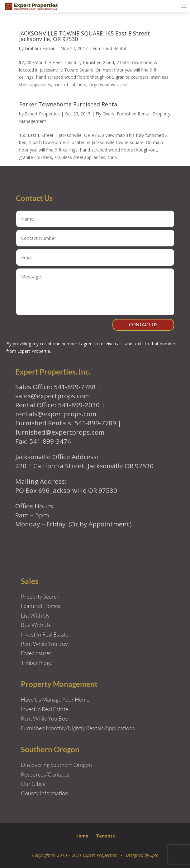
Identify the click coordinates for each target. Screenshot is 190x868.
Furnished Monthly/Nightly (53, 728)
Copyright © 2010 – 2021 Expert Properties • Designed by (91, 855)
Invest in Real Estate (45, 709)
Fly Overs (105, 114)
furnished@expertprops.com (60, 432)
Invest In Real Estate (45, 634)
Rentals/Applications (110, 728)
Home (82, 836)
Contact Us (143, 324)
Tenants (105, 836)
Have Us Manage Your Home (55, 699)
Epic (154, 855)
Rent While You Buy (44, 718)
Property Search (40, 596)
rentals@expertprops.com (56, 414)
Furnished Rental (109, 48)
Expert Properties (42, 114)
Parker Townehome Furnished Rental (69, 104)
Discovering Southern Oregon (56, 765)
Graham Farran (40, 48)
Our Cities (33, 784)
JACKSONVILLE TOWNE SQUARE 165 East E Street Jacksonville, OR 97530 (84, 36)
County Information (45, 793)
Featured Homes (41, 606)
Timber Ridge (37, 663)
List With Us (35, 615)
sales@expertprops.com (52, 396)
